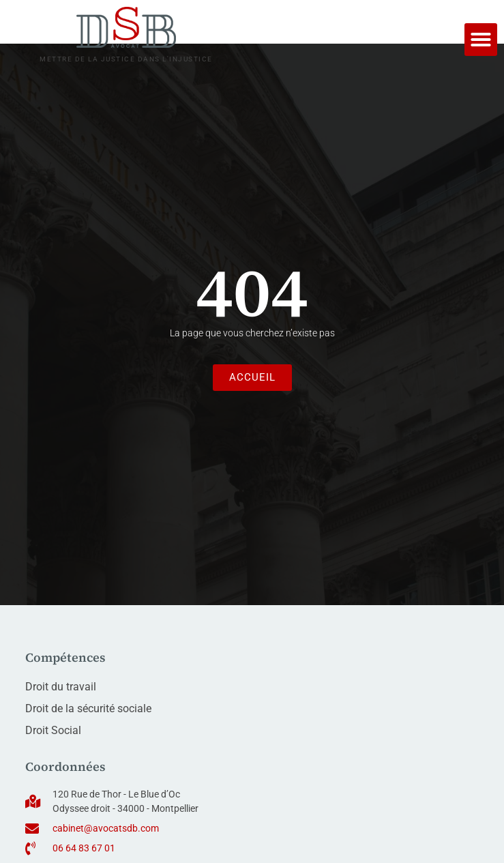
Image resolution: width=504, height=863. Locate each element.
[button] (481, 40)
